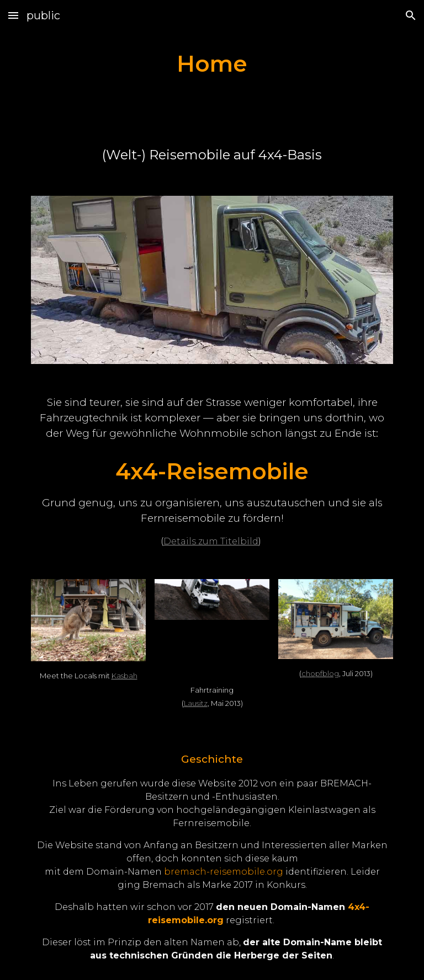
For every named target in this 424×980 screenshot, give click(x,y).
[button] (13, 15)
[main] (212, 64)
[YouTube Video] (212, 652)
